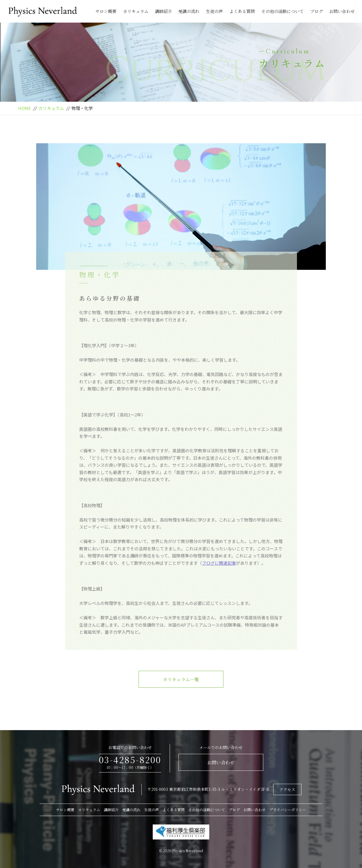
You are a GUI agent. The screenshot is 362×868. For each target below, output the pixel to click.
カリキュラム (136, 11)
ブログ (317, 11)
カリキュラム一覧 (181, 679)
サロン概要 (106, 11)
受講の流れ (189, 11)
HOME (24, 108)
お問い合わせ (342, 11)
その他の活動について (283, 11)
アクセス (287, 789)
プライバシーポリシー (288, 810)
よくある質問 (242, 11)
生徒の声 (214, 11)
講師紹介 (163, 11)
